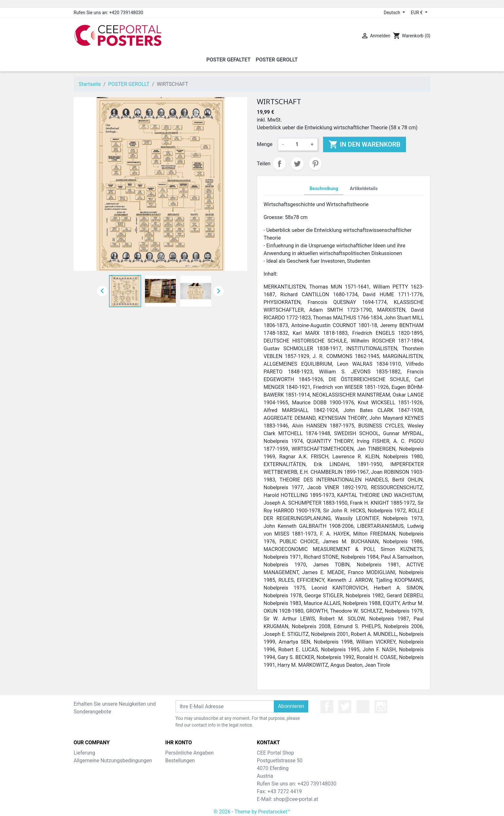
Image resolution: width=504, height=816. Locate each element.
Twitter (345, 707)
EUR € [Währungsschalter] (417, 13)
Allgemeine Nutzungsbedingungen (113, 761)
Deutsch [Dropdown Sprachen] (393, 13)
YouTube (363, 707)
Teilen (279, 164)
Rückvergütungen (185, 768)
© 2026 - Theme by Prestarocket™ (252, 807)
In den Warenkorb (364, 144)
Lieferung (84, 753)
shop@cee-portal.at (296, 799)
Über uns (84, 768)
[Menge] (297, 144)
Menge (265, 144)
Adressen (176, 776)
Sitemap (83, 776)
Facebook (327, 707)
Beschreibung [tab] (324, 189)
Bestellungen (180, 761)
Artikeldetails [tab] (364, 189)
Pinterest (315, 164)
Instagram (381, 707)
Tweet (297, 164)
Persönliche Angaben (189, 753)
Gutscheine (178, 784)
